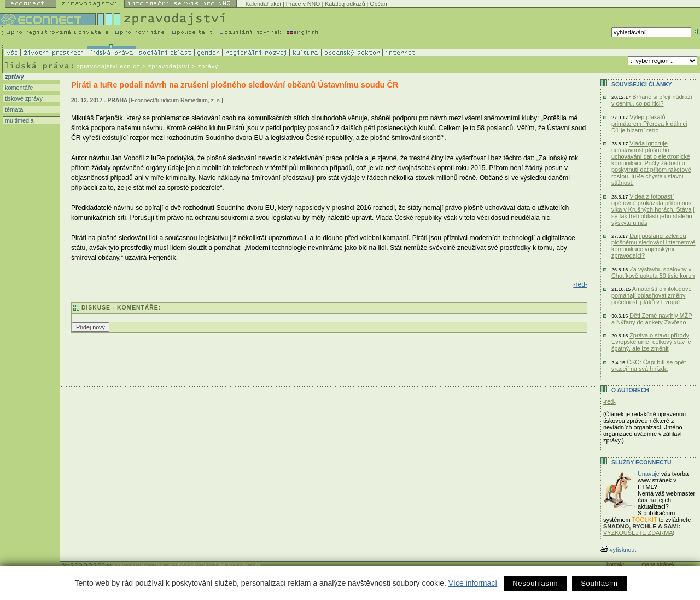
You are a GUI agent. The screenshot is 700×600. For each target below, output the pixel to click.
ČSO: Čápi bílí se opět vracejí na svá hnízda (649, 365)
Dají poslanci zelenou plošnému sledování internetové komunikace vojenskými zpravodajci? (654, 246)
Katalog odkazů (345, 4)
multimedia (19, 120)
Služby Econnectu (641, 462)
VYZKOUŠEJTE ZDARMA (638, 533)
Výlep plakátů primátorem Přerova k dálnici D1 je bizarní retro (649, 124)
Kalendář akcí (263, 4)
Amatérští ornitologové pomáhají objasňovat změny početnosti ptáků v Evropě (651, 295)
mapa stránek (658, 565)
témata (13, 109)
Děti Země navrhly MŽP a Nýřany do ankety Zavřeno (652, 319)
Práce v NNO (303, 4)
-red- (580, 284)
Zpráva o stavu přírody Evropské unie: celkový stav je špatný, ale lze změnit (651, 342)
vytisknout (618, 550)
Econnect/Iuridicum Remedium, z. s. (176, 100)
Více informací (473, 583)
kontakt (615, 565)
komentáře (18, 88)
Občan (378, 4)
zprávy (13, 77)
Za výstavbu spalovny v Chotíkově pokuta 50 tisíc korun (653, 272)
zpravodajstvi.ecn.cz (108, 66)
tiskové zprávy (23, 98)
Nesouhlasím (535, 583)
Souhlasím (599, 583)
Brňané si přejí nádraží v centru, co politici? (652, 100)
